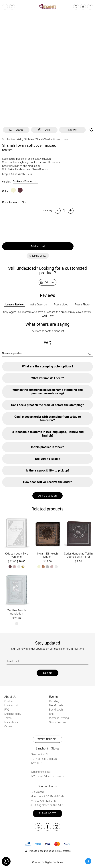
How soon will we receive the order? (47, 482)
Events (53, 697)
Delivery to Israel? (48, 459)
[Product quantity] (64, 211)
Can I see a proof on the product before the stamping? (47, 405)
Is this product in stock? (47, 447)
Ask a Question (39, 305)
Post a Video (61, 305)
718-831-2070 (47, 813)
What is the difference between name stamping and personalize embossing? (47, 392)
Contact (9, 701)
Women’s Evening (59, 718)
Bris (51, 714)
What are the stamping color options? (48, 366)
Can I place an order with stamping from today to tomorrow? (48, 419)
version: (7, 182)
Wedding (54, 701)
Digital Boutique (54, 862)
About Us (10, 697)
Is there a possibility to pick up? (48, 470)
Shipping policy (13, 714)
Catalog (9, 727)
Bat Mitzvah (56, 710)
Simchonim (8, 139)
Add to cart (38, 246)
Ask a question (47, 496)
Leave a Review (14, 305)
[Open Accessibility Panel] (88, 861)
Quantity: (48, 211)
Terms (8, 718)
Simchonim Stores (47, 749)
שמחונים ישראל (47, 739)
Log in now (48, 316)
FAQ (7, 710)
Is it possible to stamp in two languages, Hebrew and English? (47, 434)
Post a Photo (82, 305)
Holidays (30, 139)
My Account (11, 706)
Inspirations (11, 722)
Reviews (72, 130)
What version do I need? (47, 378)
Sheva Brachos (58, 722)
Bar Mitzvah (56, 706)
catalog (19, 139)
